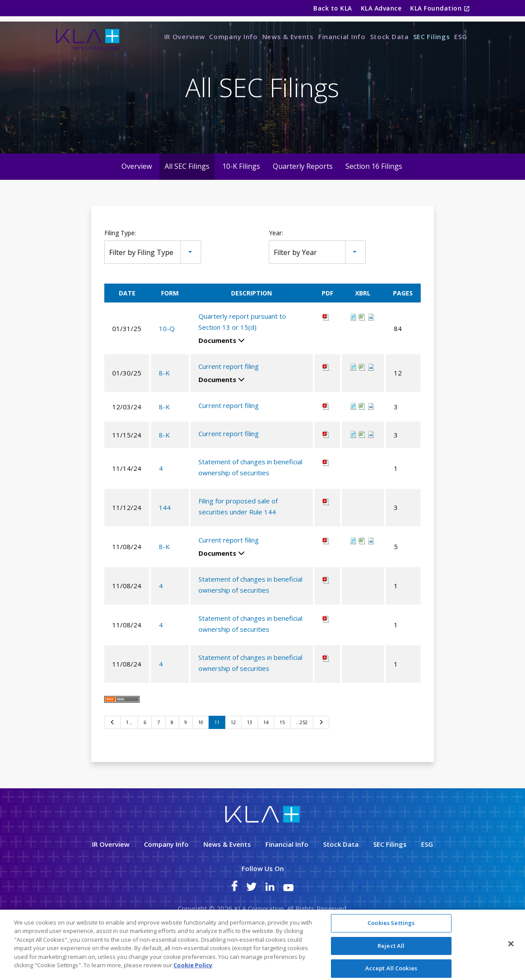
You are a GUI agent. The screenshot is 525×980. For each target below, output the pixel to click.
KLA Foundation (437, 8)
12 (233, 757)
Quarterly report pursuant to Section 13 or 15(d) (242, 357)
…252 (302, 757)
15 (282, 757)
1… (129, 757)
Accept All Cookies (391, 969)
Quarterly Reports (303, 202)
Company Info (233, 36)
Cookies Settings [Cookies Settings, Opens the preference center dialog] (391, 924)
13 (250, 757)
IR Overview (185, 36)
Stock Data (389, 36)
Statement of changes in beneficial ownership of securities (250, 502)
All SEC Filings (187, 202)
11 (217, 757)
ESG (461, 36)
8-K (164, 408)
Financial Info (342, 36)
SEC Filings (432, 36)
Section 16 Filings (374, 202)
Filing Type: (120, 268)
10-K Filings (241, 202)
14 (266, 757)
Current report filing (229, 401)
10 (201, 757)
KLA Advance (381, 8)
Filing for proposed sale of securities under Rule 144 (238, 541)
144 (165, 543)
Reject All (391, 946)
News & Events (288, 36)
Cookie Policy (193, 966)
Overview (137, 202)
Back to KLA (332, 8)
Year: (276, 268)
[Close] (511, 944)
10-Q (167, 364)
